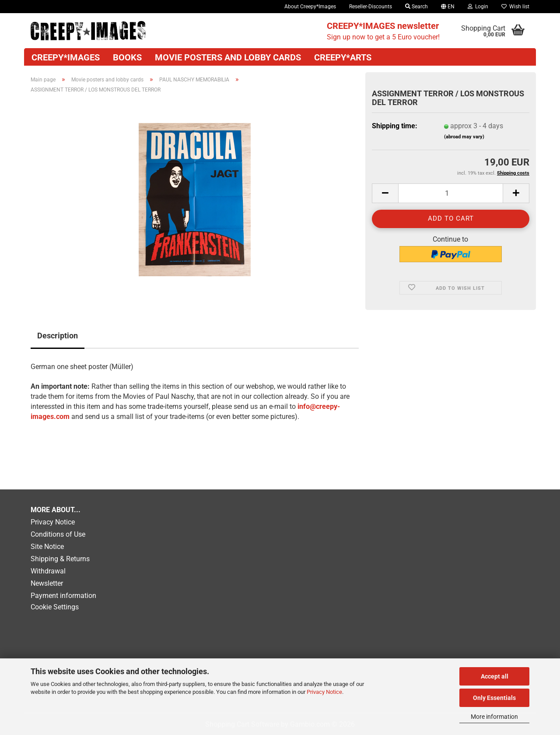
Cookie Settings (55, 607)
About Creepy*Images (310, 7)
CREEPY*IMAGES (66, 57)
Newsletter (47, 583)
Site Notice (47, 547)
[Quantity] (451, 193)
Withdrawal (48, 571)
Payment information (63, 596)
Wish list (515, 7)
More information (494, 717)
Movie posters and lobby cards (228, 57)
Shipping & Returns (60, 559)
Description (58, 336)
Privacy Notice (324, 692)
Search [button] (416, 7)
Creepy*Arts (343, 57)
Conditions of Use (58, 534)
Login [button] (478, 7)
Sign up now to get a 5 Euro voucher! (383, 31)
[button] (448, 7)
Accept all (495, 676)
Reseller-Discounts (371, 7)
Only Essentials (494, 698)
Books (127, 57)
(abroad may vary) (464, 137)
